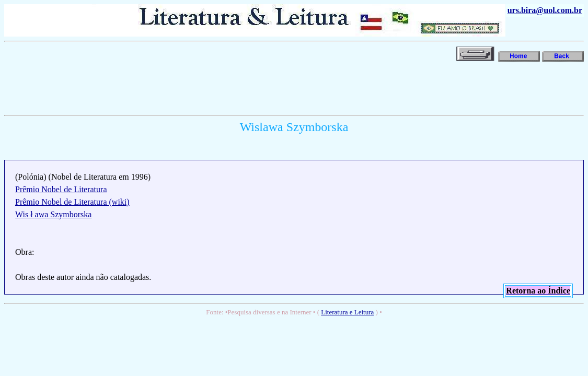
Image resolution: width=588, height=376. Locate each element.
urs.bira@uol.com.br (545, 10)
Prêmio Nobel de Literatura (61, 189)
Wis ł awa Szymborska (53, 214)
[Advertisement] (194, 87)
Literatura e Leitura (347, 312)
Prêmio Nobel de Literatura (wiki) (72, 202)
